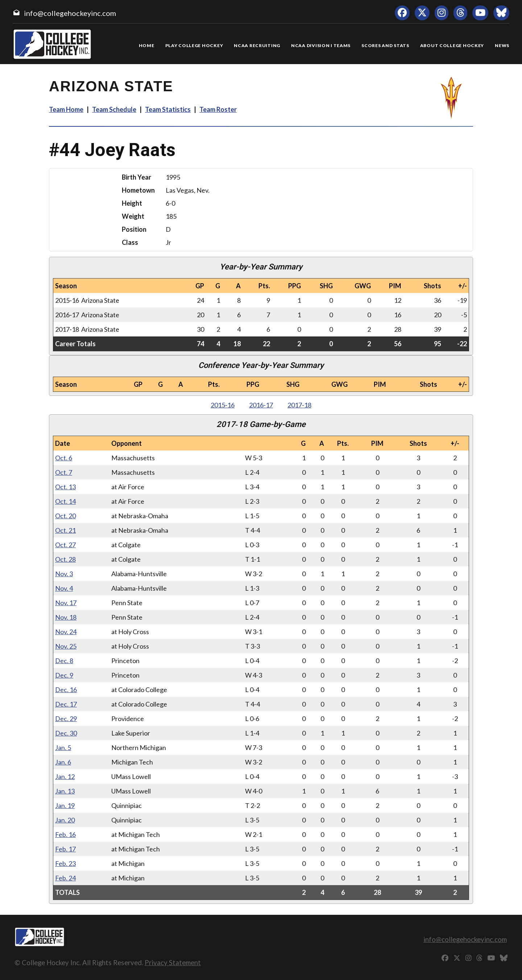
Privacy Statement (173, 962)
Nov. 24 (66, 632)
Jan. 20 (65, 820)
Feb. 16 (65, 834)
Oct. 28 (65, 559)
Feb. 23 (65, 863)
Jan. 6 (63, 762)
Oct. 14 (65, 501)
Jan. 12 (65, 776)
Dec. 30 (66, 733)
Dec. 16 (66, 690)
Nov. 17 (66, 603)
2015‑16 (223, 405)
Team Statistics (168, 109)
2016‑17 (261, 405)
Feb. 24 (65, 878)
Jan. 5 (63, 747)
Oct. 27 (65, 545)
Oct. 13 (65, 487)
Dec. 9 (64, 675)
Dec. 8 (64, 661)
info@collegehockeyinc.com (70, 13)
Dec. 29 (66, 719)
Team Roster (218, 109)
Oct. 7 (64, 472)
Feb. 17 (65, 849)
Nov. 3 (64, 574)
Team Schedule (114, 109)
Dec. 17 (66, 704)
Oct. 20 (65, 516)
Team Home (66, 109)
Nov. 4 (64, 588)
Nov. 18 (66, 617)
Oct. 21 (65, 530)
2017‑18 (299, 405)
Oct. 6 (64, 458)
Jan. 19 (65, 805)
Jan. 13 (65, 791)
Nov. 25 (66, 646)
